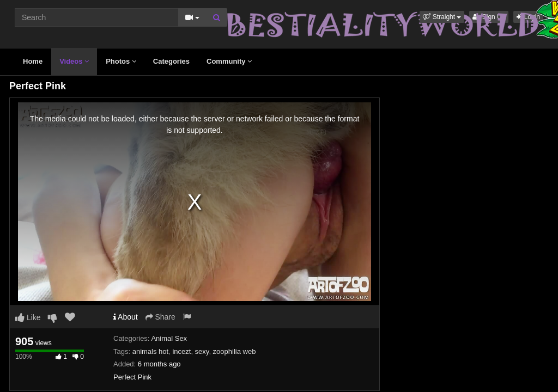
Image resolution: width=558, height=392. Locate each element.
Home (33, 61)
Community (229, 61)
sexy (202, 351)
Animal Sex (169, 338)
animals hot (150, 351)
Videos (74, 61)
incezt (181, 351)
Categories (171, 61)
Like (28, 317)
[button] (442, 17)
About (126, 317)
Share (160, 317)
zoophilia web (235, 351)
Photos (121, 61)
